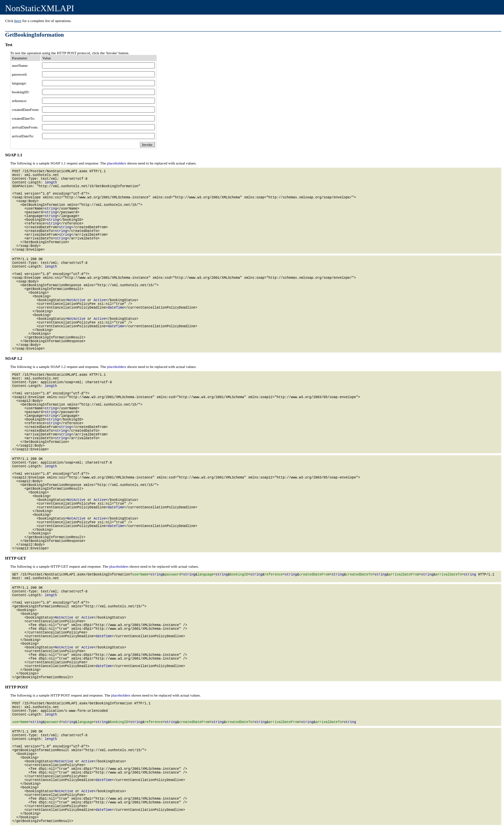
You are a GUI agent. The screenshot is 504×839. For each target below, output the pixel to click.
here (18, 21)
